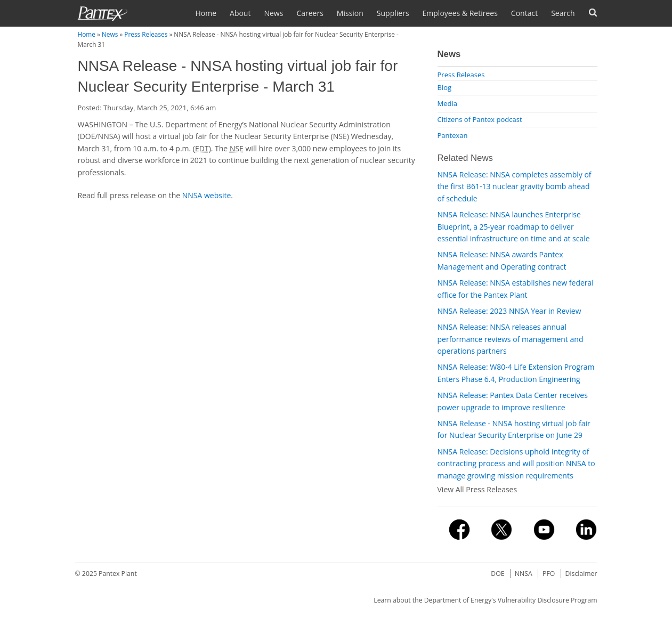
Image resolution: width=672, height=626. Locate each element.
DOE (497, 574)
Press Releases (146, 34)
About (240, 13)
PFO (549, 574)
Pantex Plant (118, 574)
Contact (524, 13)
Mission (350, 13)
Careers (310, 13)
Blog (445, 87)
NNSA (524, 574)
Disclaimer (581, 574)
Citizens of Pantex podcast (480, 119)
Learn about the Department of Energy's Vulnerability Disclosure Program (485, 600)
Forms (593, 13)
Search (563, 13)
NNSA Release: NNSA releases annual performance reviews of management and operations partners (511, 339)
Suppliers (393, 13)
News (273, 13)
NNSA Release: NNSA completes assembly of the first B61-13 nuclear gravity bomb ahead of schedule (515, 186)
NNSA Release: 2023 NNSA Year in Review (509, 311)
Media (447, 103)
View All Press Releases (477, 489)
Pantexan (453, 135)
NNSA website (207, 195)
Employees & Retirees (460, 13)
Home (206, 13)
